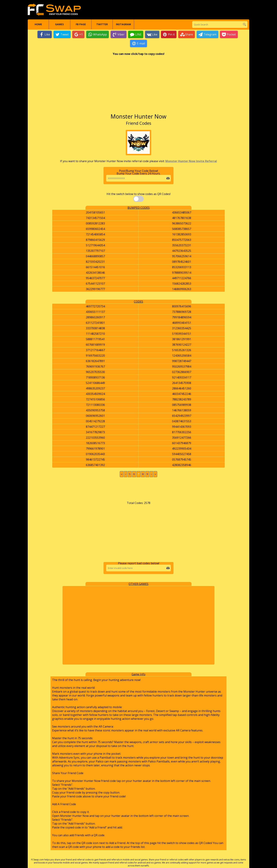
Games (59, 25)
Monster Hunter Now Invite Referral (191, 161)
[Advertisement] (138, 86)
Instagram (123, 25)
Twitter (102, 25)
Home (38, 25)
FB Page (81, 25)
